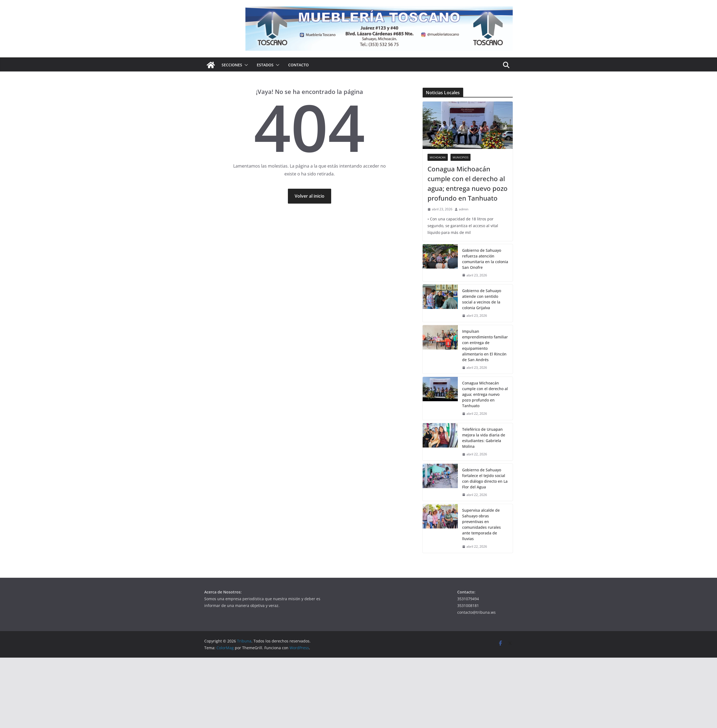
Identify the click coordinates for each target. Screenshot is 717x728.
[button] (245, 65)
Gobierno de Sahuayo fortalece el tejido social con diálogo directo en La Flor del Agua (485, 478)
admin (464, 209)
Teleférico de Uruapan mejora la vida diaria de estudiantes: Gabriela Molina (484, 438)
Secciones (232, 65)
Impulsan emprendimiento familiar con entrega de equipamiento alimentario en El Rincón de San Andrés (485, 345)
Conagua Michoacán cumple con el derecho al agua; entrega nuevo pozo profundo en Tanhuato (468, 183)
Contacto (298, 65)
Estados (265, 65)
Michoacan (438, 157)
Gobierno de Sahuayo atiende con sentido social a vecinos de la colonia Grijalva (482, 299)
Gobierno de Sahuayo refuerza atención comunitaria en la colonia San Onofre (485, 259)
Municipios (461, 157)
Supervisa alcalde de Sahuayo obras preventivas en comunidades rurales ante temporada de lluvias (481, 524)
